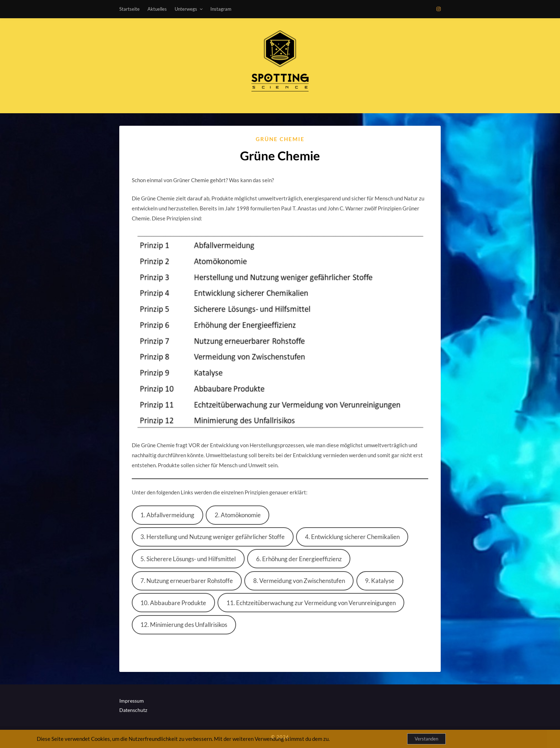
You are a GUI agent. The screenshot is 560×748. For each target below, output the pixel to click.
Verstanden (426, 739)
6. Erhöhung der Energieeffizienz (299, 559)
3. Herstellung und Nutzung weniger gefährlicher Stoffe (212, 537)
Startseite (129, 9)
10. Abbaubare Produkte (173, 603)
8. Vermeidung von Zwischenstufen (299, 581)
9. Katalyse (380, 581)
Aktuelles (157, 9)
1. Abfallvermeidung (167, 515)
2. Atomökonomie (238, 515)
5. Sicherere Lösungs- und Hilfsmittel (188, 559)
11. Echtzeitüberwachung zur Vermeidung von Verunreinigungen (311, 603)
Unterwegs (186, 9)
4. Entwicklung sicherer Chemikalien (352, 537)
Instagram (221, 9)
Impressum (132, 701)
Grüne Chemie (280, 139)
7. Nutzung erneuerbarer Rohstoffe (187, 581)
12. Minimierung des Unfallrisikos (184, 625)
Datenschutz (133, 710)
